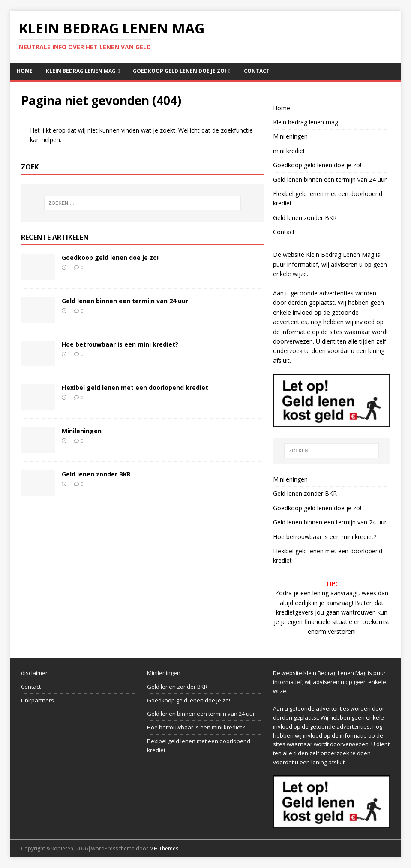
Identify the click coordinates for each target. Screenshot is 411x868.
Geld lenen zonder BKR (96, 474)
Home (25, 71)
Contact (257, 71)
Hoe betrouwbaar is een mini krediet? (120, 344)
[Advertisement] (79, 772)
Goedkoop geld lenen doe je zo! (180, 71)
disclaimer (34, 673)
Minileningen (82, 431)
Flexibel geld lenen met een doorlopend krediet (135, 387)
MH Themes (164, 848)
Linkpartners (37, 700)
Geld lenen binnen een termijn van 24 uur (125, 301)
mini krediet (289, 151)
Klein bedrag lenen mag (81, 71)
